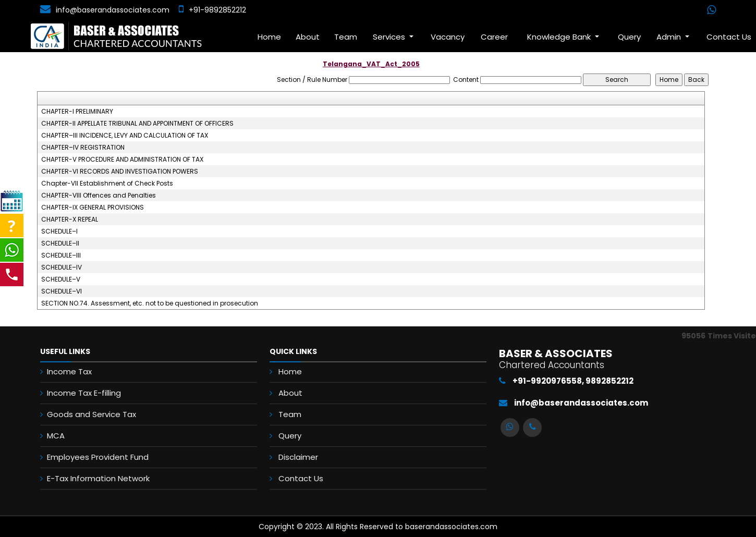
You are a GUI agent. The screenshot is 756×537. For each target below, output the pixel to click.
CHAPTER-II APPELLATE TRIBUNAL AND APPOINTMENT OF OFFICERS (137, 124)
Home (269, 37)
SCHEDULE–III (61, 255)
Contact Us (301, 478)
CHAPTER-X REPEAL (70, 219)
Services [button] (390, 37)
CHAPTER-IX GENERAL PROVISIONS (93, 208)
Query (629, 37)
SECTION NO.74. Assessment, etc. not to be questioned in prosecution (150, 303)
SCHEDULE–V (61, 279)
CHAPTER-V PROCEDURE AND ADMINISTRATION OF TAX (122, 160)
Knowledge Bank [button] (560, 37)
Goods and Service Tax (92, 414)
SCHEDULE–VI (62, 291)
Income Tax (69, 371)
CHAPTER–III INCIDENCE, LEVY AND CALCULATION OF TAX (125, 136)
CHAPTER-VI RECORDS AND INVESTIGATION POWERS (120, 172)
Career (494, 37)
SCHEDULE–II (60, 243)
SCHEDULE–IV (62, 267)
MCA (56, 436)
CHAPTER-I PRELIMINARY (77, 112)
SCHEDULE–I (59, 231)
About (308, 37)
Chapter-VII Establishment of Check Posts (107, 184)
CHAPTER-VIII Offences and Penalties (99, 196)
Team (346, 37)
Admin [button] (670, 37)
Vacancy (448, 37)
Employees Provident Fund (98, 457)
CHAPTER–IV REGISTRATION (83, 148)
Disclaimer (298, 457)
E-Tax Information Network (98, 478)
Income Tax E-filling (84, 393)
